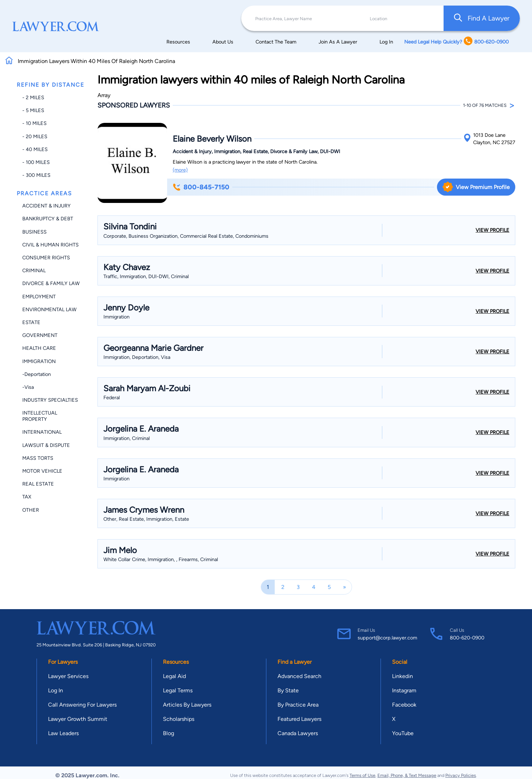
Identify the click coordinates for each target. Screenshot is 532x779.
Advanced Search (299, 676)
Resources (178, 42)
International (42, 432)
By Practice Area (298, 705)
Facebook (404, 705)
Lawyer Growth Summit (78, 719)
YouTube (403, 733)
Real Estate (38, 484)
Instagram (404, 690)
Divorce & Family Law (51, 283)
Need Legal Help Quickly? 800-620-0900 (456, 42)
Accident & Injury (46, 206)
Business (34, 232)
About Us (223, 42)
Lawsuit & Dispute (46, 445)
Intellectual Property (40, 416)
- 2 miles (33, 97)
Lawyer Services (68, 676)
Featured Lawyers (299, 719)
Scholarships (179, 719)
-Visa (28, 387)
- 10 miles (34, 123)
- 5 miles (33, 110)
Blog (169, 733)
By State (288, 690)
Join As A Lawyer (338, 42)
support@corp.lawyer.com (387, 638)
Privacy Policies (461, 775)
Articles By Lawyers (187, 705)
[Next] (345, 587)
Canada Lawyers (298, 733)
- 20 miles (35, 136)
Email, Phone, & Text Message (407, 775)
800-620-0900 (467, 638)
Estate (31, 322)
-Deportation (37, 374)
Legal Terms (178, 690)
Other (31, 510)
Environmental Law (49, 309)
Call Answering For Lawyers (82, 705)
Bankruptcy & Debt (48, 219)
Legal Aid (174, 676)
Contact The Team (276, 42)
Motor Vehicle (42, 471)
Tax (27, 497)
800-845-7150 (201, 187)
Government (40, 335)
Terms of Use (362, 775)
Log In (386, 42)
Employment (39, 297)
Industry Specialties (50, 400)
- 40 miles (35, 149)
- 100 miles (36, 162)
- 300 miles (36, 175)
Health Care (39, 348)
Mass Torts (38, 458)
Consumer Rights (46, 258)
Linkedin (402, 676)
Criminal (34, 270)
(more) (180, 170)
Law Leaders (63, 733)
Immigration (39, 361)
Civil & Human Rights (50, 245)
